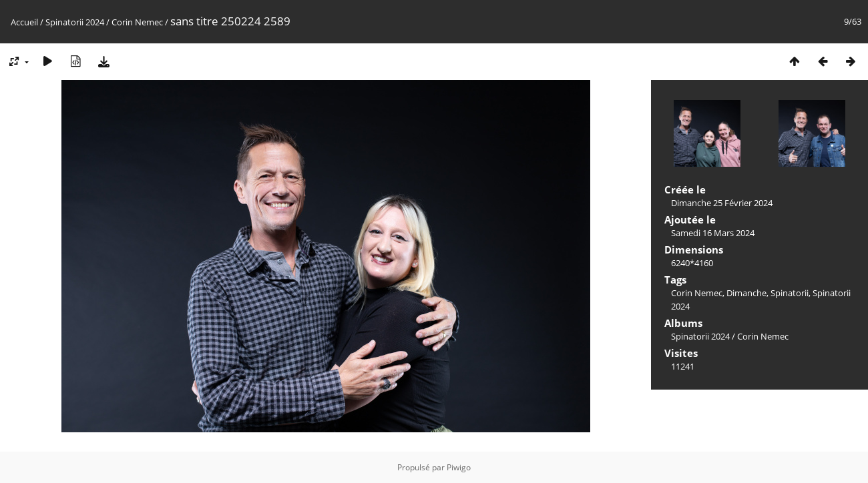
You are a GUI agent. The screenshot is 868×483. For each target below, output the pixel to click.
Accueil (24, 22)
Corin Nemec (137, 22)
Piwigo (459, 467)
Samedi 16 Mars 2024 (713, 233)
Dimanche (746, 293)
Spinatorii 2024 (75, 22)
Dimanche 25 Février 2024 (722, 203)
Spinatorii (790, 293)
